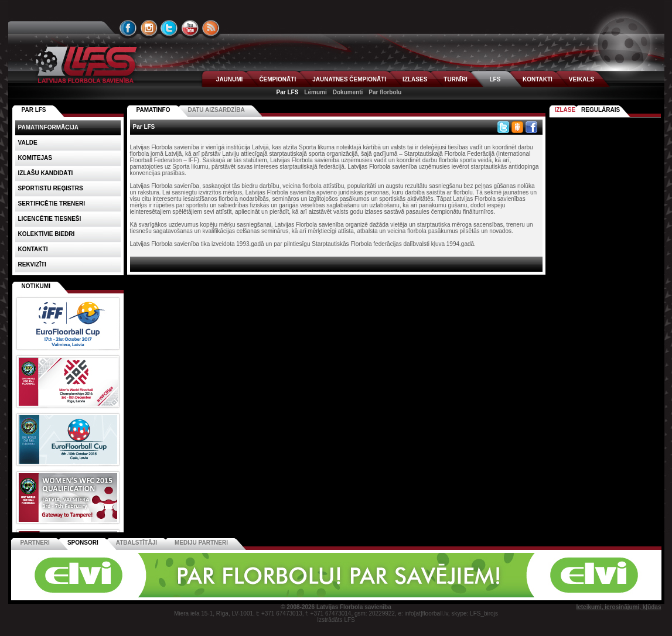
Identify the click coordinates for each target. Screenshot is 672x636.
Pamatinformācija (49, 127)
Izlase (565, 110)
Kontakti (33, 249)
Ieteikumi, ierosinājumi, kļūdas (618, 607)
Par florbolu (385, 92)
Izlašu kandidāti (46, 173)
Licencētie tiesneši (50, 219)
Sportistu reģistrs (51, 188)
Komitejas (35, 158)
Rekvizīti (32, 264)
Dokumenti (348, 92)
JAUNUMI (230, 79)
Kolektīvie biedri (47, 234)
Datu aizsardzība (216, 110)
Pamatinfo (153, 110)
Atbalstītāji (137, 543)
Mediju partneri (201, 543)
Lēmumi (315, 92)
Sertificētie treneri (52, 204)
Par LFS (288, 92)
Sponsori (83, 543)
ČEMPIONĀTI (277, 79)
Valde (28, 143)
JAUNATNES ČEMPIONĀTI (349, 79)
